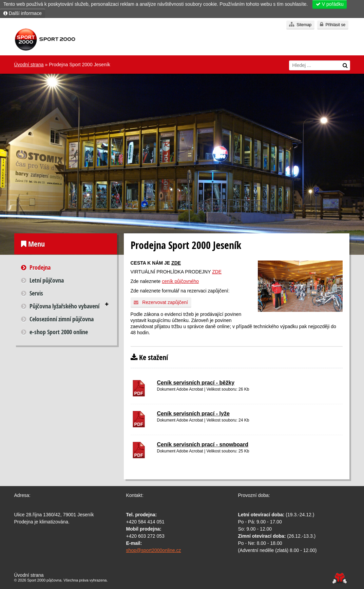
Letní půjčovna (47, 280)
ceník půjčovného (180, 281)
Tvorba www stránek (340, 578)
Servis (36, 293)
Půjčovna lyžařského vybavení (64, 306)
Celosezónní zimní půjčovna (62, 319)
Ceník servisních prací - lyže (193, 414)
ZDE (176, 263)
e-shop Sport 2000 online (59, 332)
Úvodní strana (45, 40)
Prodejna (40, 267)
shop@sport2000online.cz (154, 550)
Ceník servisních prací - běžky (196, 383)
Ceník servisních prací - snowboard (203, 444)
